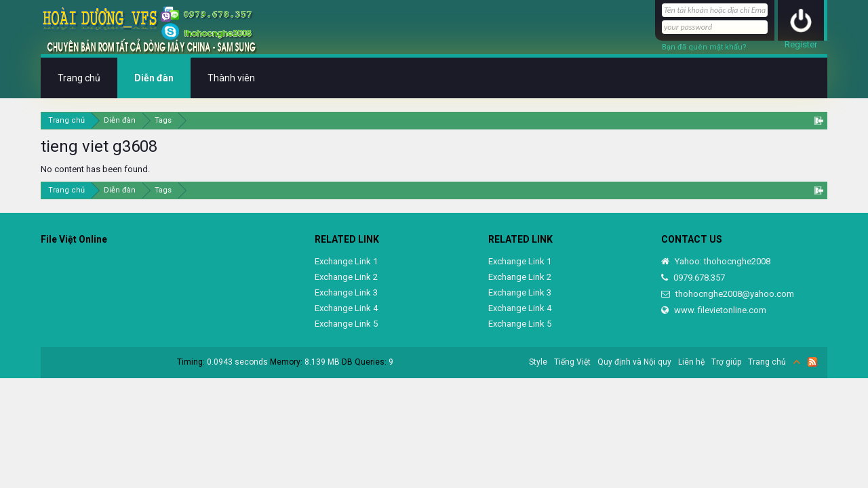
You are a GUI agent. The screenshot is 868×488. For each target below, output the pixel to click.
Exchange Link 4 (346, 308)
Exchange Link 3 (346, 292)
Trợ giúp (726, 362)
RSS (812, 362)
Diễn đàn (154, 78)
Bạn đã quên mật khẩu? (704, 47)
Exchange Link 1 (346, 261)
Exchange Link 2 (346, 277)
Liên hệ (691, 362)
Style (538, 362)
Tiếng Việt (572, 362)
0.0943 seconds (237, 362)
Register (801, 44)
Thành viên (231, 78)
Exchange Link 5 (346, 324)
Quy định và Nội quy (634, 362)
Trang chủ (79, 78)
